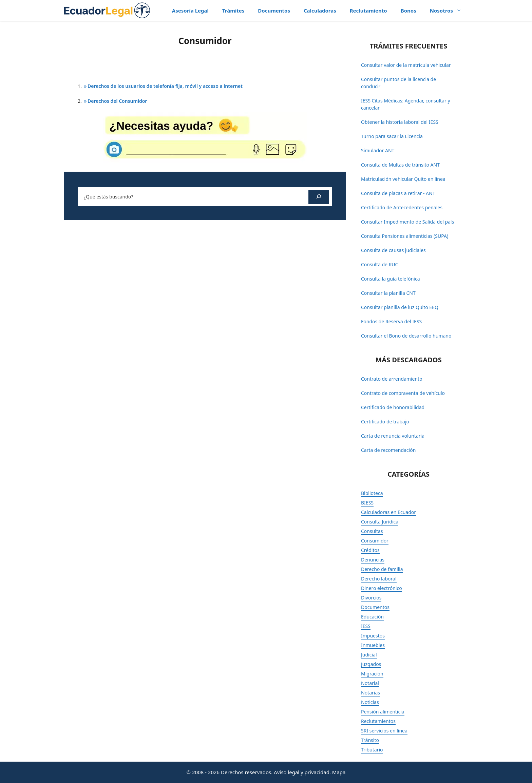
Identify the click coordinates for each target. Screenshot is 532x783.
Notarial (370, 683)
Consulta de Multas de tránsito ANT (400, 165)
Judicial (369, 655)
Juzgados (371, 664)
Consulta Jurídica (380, 522)
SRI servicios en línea (384, 731)
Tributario (372, 750)
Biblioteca (372, 493)
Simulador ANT (378, 150)
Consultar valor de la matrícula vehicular (406, 65)
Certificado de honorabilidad (393, 407)
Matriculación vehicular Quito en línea (403, 179)
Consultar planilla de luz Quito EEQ (400, 307)
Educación (372, 617)
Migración (372, 674)
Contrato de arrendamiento (392, 379)
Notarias (370, 693)
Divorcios (371, 598)
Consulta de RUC (379, 264)
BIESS (367, 503)
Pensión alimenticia (383, 712)
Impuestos (373, 636)
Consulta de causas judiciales (393, 250)
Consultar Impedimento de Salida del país (407, 222)
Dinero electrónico (382, 588)
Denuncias (373, 560)
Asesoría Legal (190, 11)
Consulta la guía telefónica (391, 279)
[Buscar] (319, 197)
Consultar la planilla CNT (388, 293)
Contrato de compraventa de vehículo (403, 393)
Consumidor (375, 541)
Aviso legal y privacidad (302, 772)
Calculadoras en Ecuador (388, 512)
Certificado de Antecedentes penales (402, 207)
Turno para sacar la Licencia (392, 136)
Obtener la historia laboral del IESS (400, 122)
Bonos (408, 11)
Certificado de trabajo (385, 422)
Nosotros (449, 11)
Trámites (233, 11)
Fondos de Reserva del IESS (391, 321)
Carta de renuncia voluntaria (393, 436)
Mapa (339, 772)
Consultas (372, 531)
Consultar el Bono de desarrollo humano (406, 336)
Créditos (370, 550)
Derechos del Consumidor (117, 101)
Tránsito (370, 740)
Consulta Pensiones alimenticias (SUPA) (405, 236)
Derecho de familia (382, 569)
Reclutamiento (368, 11)
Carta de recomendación (388, 450)
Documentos (274, 11)
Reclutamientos (378, 721)
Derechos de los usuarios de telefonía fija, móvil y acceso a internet (165, 86)
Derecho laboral (379, 579)
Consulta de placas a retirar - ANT (398, 193)
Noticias (370, 702)
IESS (366, 626)
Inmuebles (373, 645)
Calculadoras (320, 11)
